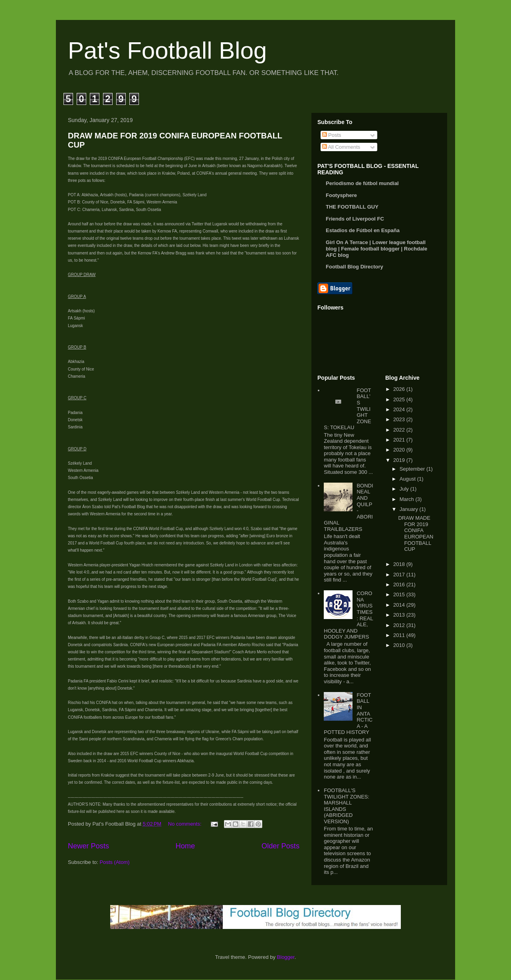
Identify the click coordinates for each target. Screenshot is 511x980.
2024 (400, 409)
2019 (400, 460)
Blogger (286, 957)
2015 (400, 595)
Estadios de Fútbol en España (363, 230)
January (410, 509)
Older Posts (280, 846)
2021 (400, 440)
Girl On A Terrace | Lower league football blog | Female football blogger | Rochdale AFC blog (376, 249)
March (408, 499)
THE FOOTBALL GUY (352, 207)
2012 (400, 625)
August (408, 479)
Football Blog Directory (355, 267)
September (413, 469)
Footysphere (341, 195)
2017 (400, 575)
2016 (400, 585)
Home (185, 846)
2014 (400, 605)
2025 (400, 399)
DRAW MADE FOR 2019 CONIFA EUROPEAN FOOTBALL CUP (416, 533)
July (405, 489)
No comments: (185, 824)
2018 (400, 564)
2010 (400, 645)
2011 (400, 635)
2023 (400, 419)
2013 (400, 615)
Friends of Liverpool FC (355, 219)
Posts (332, 135)
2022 (400, 430)
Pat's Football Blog (167, 50)
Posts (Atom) (115, 862)
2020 (400, 450)
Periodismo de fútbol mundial (362, 183)
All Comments (341, 147)
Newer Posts (88, 846)
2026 (400, 389)
